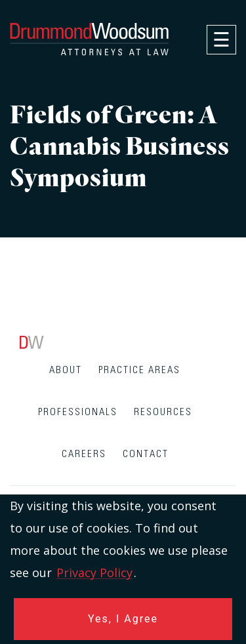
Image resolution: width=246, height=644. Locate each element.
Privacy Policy (94, 573)
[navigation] (221, 40)
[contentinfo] (123, 490)
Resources (163, 412)
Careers (84, 454)
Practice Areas (139, 370)
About (66, 370)
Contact (146, 454)
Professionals (78, 412)
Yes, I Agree (123, 619)
